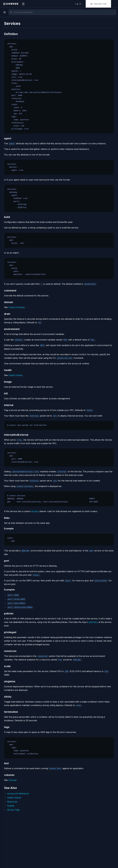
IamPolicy (93, 622)
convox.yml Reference (18, 793)
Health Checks (15, 375)
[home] (11, 4)
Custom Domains (17, 307)
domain (35, 511)
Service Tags (13, 810)
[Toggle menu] (5, 12)
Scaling (11, 806)
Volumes (12, 780)
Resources (12, 802)
